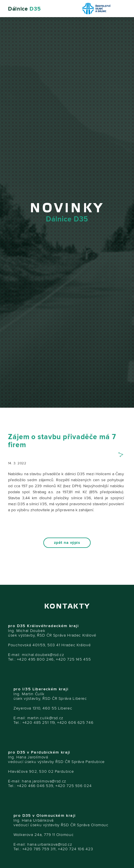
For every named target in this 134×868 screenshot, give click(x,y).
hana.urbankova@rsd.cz (50, 844)
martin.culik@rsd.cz (45, 718)
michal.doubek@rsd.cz (43, 655)
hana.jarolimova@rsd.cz (44, 781)
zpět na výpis (67, 543)
